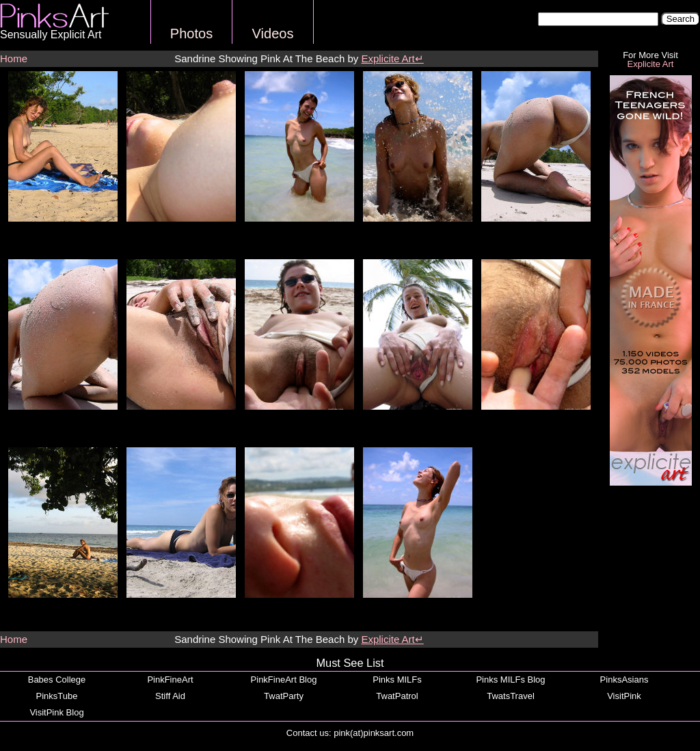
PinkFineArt (170, 680)
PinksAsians (624, 680)
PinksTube (57, 696)
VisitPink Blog (56, 712)
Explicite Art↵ (392, 58)
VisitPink (624, 696)
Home (14, 58)
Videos (273, 34)
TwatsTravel (511, 696)
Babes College (57, 680)
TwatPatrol (397, 696)
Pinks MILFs (397, 680)
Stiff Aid (170, 696)
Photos (191, 34)
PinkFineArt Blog (284, 680)
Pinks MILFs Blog (510, 680)
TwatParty (284, 696)
